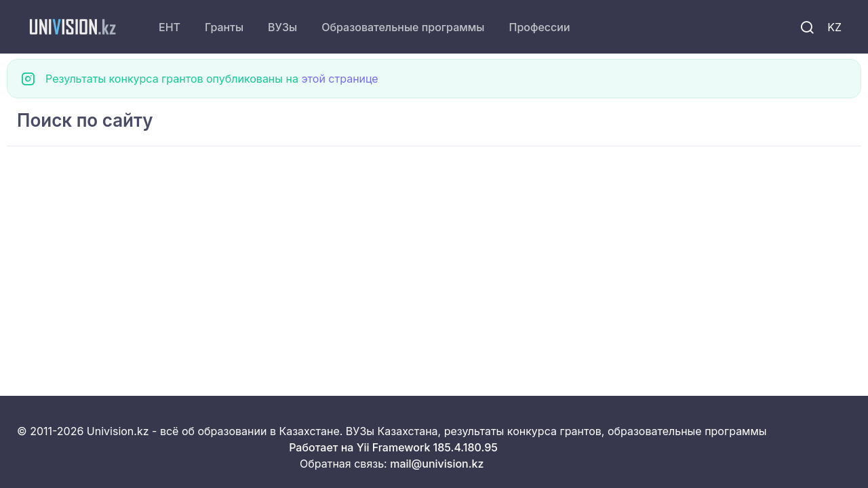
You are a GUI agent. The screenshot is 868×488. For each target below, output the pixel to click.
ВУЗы (282, 27)
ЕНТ (170, 27)
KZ (834, 27)
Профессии (539, 27)
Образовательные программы (403, 27)
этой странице (339, 79)
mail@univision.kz (437, 464)
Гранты (224, 27)
